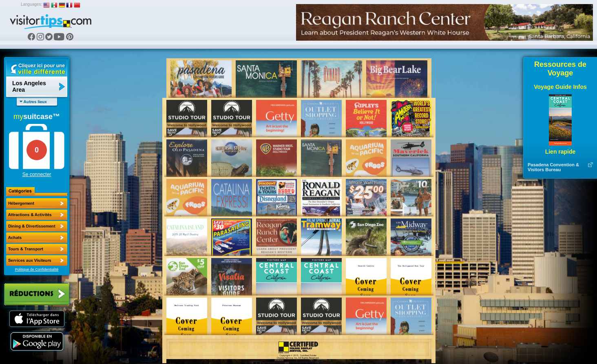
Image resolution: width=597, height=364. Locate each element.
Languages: (31, 4)
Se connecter (37, 174)
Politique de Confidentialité (37, 269)
